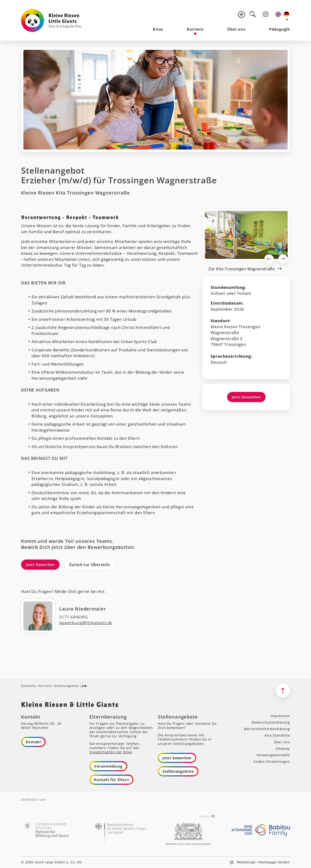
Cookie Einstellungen (272, 761)
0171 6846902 (74, 617)
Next (283, 259)
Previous (269, 259)
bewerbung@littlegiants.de (86, 623)
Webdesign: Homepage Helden (263, 862)
